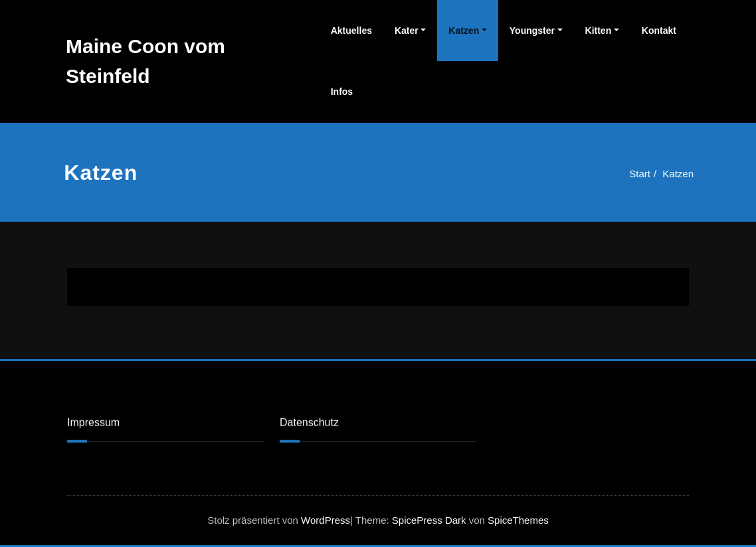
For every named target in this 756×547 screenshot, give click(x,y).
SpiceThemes (517, 520)
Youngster (532, 31)
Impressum (93, 422)
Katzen (464, 31)
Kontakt (659, 31)
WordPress (326, 520)
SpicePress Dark (429, 520)
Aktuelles (351, 31)
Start (638, 174)
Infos (342, 92)
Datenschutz (309, 422)
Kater (407, 31)
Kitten (599, 31)
